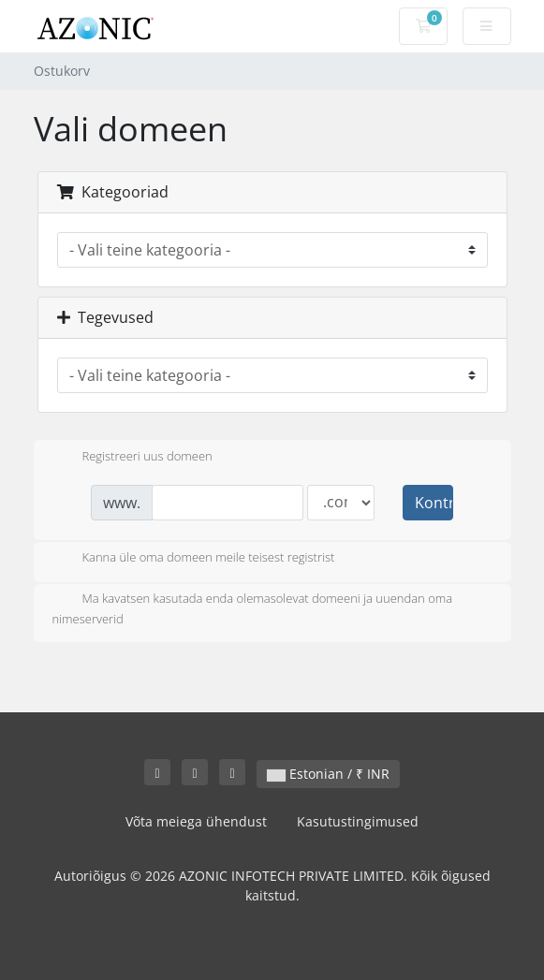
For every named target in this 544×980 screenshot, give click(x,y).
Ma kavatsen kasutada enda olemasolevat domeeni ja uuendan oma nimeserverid (253, 608)
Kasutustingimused (358, 821)
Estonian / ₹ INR (328, 774)
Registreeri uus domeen (132, 458)
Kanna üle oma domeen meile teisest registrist (194, 559)
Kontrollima (434, 503)
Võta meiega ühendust (196, 821)
